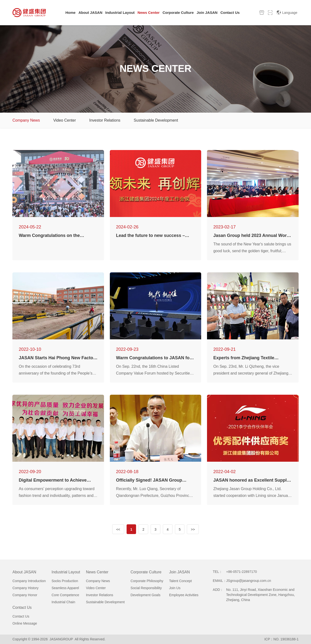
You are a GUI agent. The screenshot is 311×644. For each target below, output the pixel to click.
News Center (97, 572)
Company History (25, 588)
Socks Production (65, 581)
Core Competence (65, 595)
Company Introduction (29, 581)
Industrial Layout (66, 572)
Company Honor (25, 595)
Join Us (175, 588)
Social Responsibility (146, 588)
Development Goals (145, 595)
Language (287, 13)
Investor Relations (105, 120)
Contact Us (22, 607)
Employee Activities (184, 595)
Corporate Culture (146, 572)
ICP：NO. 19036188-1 (281, 639)
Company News (26, 120)
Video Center (65, 120)
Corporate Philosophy (147, 581)
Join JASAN (179, 572)
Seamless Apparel (65, 588)
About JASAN (24, 572)
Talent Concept (180, 581)
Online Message (25, 623)
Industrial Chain (63, 602)
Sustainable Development (156, 120)
